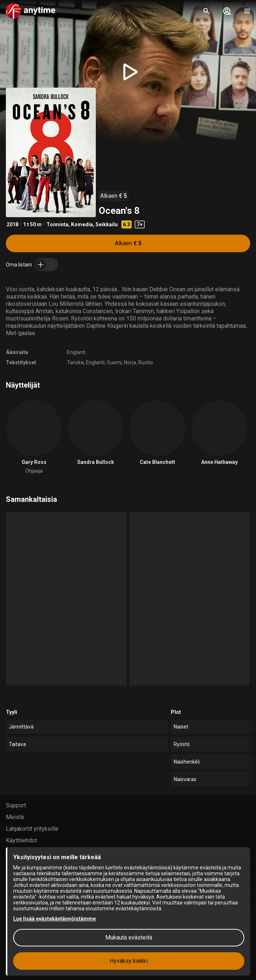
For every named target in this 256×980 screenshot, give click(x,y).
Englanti (76, 352)
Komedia (82, 224)
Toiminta (57, 224)
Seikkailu (107, 224)
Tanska (75, 362)
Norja (130, 362)
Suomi (114, 362)
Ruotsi (146, 362)
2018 (12, 224)
